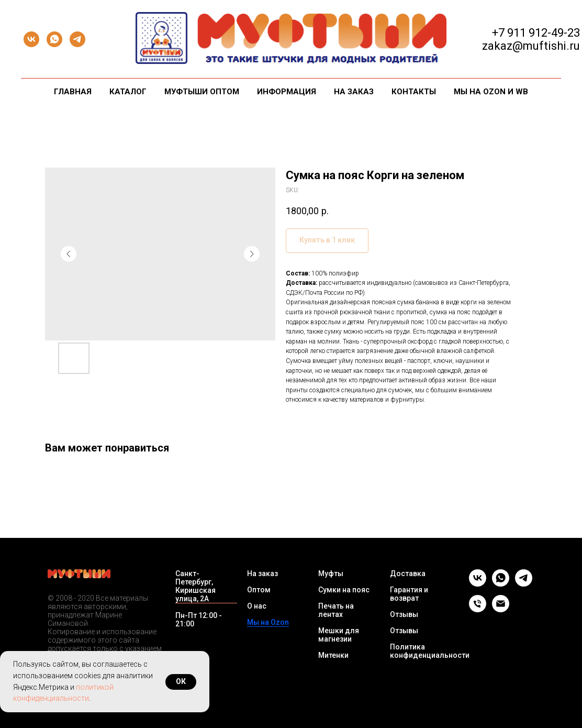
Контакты (414, 92)
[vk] (31, 39)
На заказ (354, 92)
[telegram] (77, 39)
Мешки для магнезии (339, 635)
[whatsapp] (54, 39)
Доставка (408, 573)
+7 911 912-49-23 (536, 33)
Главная (73, 92)
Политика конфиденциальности (430, 651)
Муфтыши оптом (202, 92)
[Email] (501, 609)
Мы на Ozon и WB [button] (491, 92)
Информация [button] (287, 92)
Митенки (333, 655)
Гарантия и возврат (409, 594)
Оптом (259, 590)
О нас (257, 606)
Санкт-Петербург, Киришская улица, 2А (195, 586)
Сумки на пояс (344, 590)
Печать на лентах (336, 610)
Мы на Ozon (268, 622)
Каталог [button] (128, 92)
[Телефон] (478, 609)
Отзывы (404, 614)
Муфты (331, 573)
